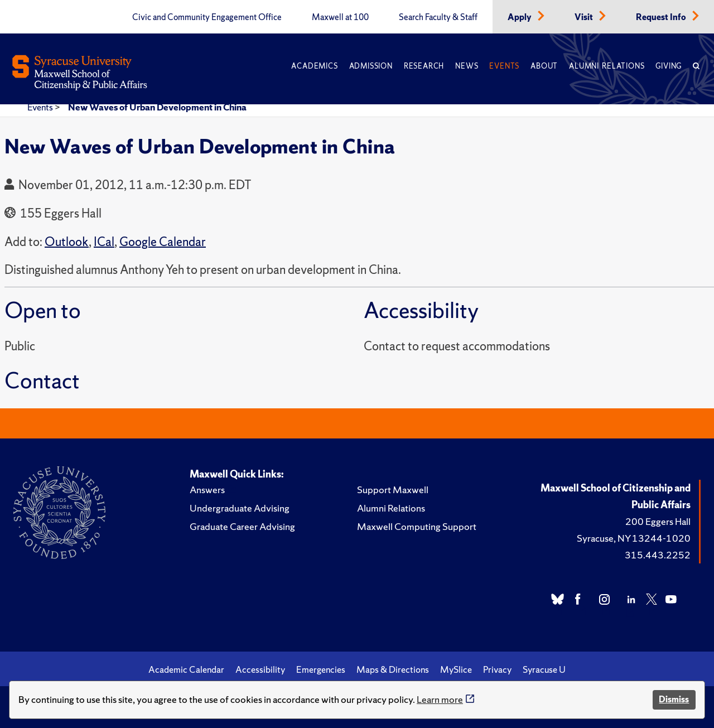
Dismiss (674, 699)
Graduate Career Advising (242, 526)
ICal (104, 242)
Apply (520, 17)
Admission (371, 66)
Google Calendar (163, 242)
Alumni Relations (607, 66)
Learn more (440, 699)
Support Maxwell (393, 490)
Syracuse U (544, 669)
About (544, 66)
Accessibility (260, 669)
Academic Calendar (186, 669)
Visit (585, 17)
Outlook (67, 242)
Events (504, 66)
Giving (669, 66)
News (467, 66)
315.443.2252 (658, 555)
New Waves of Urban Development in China (157, 107)
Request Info (662, 17)
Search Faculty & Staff (438, 17)
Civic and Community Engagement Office (207, 17)
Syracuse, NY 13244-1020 (634, 538)
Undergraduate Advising (240, 508)
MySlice (456, 669)
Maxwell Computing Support (417, 526)
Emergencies (321, 669)
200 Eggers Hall (658, 521)
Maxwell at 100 (340, 17)
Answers (207, 490)
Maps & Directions (393, 669)
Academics (314, 66)
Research (424, 66)
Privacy (497, 669)
